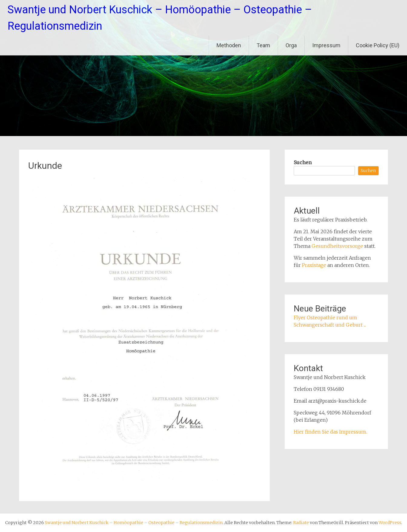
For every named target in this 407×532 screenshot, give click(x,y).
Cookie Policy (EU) (378, 45)
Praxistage (314, 265)
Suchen (303, 162)
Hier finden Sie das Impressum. (330, 432)
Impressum (326, 45)
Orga (291, 45)
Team (263, 45)
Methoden (229, 45)
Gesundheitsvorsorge (337, 246)
